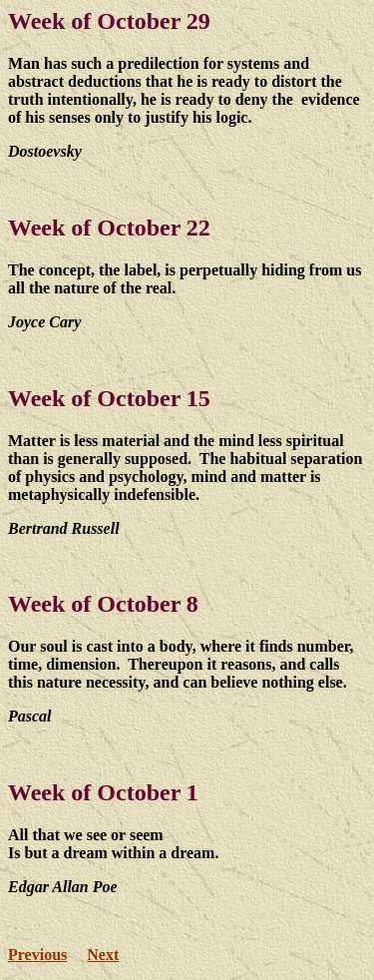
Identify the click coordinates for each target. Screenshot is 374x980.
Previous (37, 955)
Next (103, 955)
